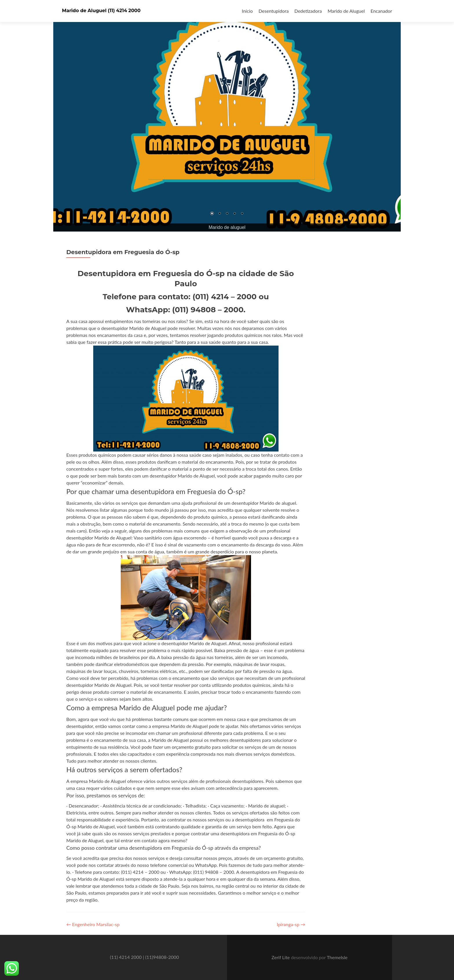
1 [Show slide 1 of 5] (212, 214)
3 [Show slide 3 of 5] (227, 214)
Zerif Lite (281, 957)
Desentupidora (274, 11)
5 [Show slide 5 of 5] (242, 214)
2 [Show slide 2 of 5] (219, 214)
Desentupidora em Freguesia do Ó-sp (123, 252)
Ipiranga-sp (291, 924)
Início (247, 11)
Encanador (381, 11)
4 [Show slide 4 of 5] (235, 214)
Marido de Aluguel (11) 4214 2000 (101, 11)
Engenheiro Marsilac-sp (93, 924)
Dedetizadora (308, 11)
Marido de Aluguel (346, 11)
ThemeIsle (337, 957)
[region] (227, 116)
